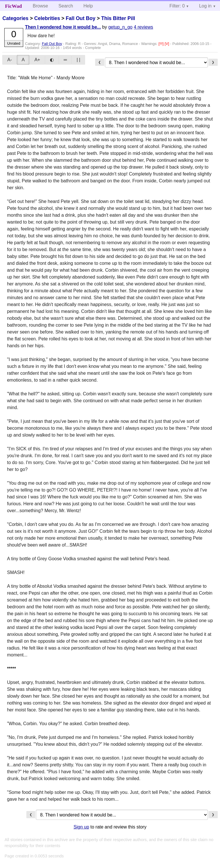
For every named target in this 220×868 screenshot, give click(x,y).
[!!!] (161, 44)
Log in (205, 6)
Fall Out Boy (80, 18)
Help (88, 6)
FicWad (14, 6)
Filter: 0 (177, 6)
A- (9, 60)
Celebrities (47, 18)
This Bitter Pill (118, 18)
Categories (15, 18)
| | (78, 60)
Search (66, 6)
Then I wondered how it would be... (63, 27)
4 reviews (144, 27)
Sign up (81, 827)
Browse (40, 6)
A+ (37, 60)
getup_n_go (120, 27)
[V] (167, 44)
